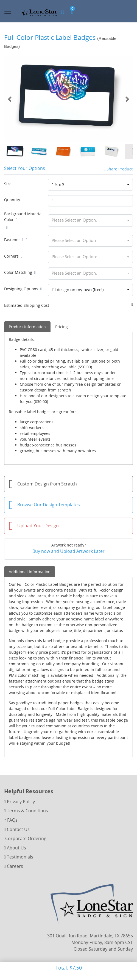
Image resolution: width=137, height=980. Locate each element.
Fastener (14, 240)
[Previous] (10, 99)
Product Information (27, 327)
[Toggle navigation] (8, 11)
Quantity (12, 200)
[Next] (127, 99)
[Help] (16, 220)
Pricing (61, 327)
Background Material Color (23, 217)
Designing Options (23, 289)
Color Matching (20, 272)
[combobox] (90, 185)
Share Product (118, 169)
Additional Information (30, 572)
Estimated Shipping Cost (27, 305)
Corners (13, 256)
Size (8, 184)
